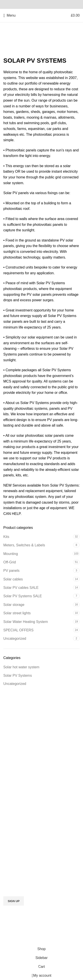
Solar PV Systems (18, 676)
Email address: (41, 885)
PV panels (11, 571)
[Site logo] (41, 15)
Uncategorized (15, 639)
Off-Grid (10, 562)
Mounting (11, 554)
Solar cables (13, 579)
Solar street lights (17, 613)
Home (8, 44)
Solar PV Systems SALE (23, 596)
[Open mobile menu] (9, 15)
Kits (6, 537)
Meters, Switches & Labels (24, 545)
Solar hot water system (21, 667)
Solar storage (14, 605)
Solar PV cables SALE (21, 588)
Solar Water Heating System (26, 622)
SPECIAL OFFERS (18, 630)
